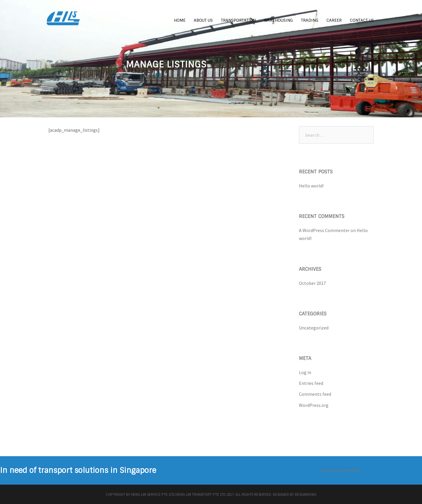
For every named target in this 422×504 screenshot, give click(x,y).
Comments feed (315, 394)
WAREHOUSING (278, 20)
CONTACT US (362, 20)
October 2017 (312, 283)
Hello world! (311, 186)
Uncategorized (314, 328)
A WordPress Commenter (324, 230)
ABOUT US (203, 20)
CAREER (334, 20)
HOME (180, 20)
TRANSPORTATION (238, 20)
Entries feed (311, 383)
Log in (305, 372)
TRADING (310, 20)
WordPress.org (314, 405)
